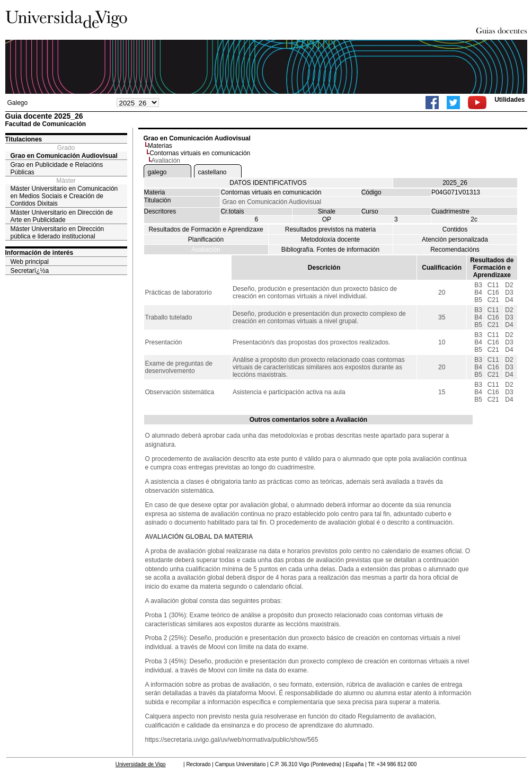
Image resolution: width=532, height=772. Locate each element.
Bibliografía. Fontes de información (330, 250)
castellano (212, 172)
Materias (160, 146)
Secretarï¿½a (30, 271)
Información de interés (39, 253)
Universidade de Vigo (141, 764)
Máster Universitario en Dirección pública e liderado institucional (57, 233)
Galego (18, 103)
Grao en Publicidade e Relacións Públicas (57, 168)
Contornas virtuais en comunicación (200, 153)
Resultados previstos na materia (330, 229)
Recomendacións (455, 250)
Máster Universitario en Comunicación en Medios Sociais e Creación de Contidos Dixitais (64, 196)
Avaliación (206, 250)
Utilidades (509, 100)
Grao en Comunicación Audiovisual (64, 156)
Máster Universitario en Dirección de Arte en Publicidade (62, 216)
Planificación (206, 239)
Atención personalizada (455, 239)
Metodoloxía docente (330, 239)
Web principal (30, 262)
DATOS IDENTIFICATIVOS (268, 183)
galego (157, 172)
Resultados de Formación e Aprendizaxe (206, 229)
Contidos (455, 229)
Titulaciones (24, 139)
